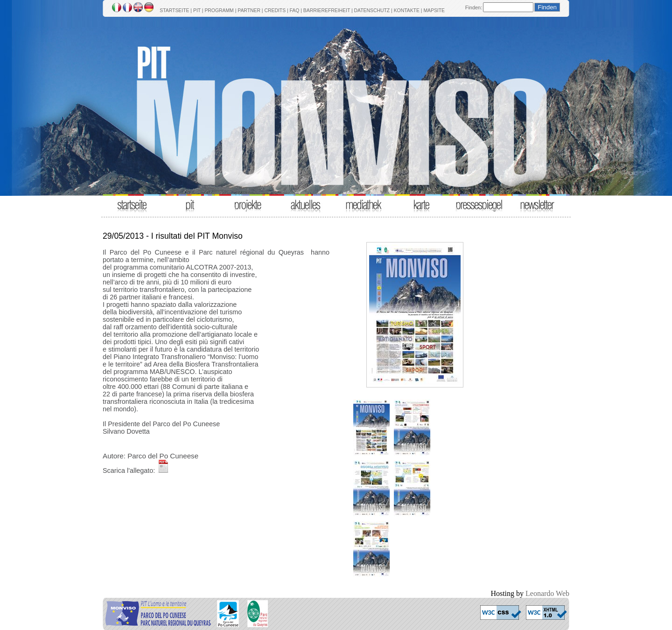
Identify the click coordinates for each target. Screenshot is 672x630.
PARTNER (249, 10)
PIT (197, 10)
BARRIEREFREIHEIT (327, 10)
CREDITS (275, 10)
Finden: (474, 7)
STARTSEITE (174, 10)
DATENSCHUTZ (372, 10)
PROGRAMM (219, 10)
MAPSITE (434, 10)
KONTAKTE (407, 10)
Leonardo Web (547, 593)
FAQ (295, 10)
